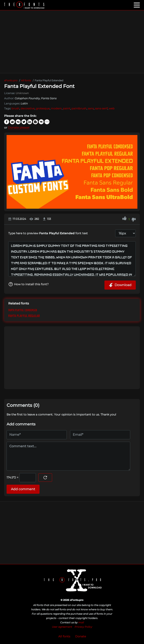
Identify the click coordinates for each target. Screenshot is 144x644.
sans (91, 108)
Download (120, 285)
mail (81, 622)
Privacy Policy (83, 627)
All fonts (64, 636)
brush (15, 108)
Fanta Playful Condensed (23, 310)
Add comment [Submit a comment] (23, 489)
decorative (28, 108)
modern (56, 108)
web (112, 108)
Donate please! (19, 128)
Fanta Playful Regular (24, 316)
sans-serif (101, 108)
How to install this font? (28, 284)
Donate (81, 636)
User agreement (62, 627)
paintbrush (79, 108)
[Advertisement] (72, 42)
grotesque (43, 108)
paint (67, 108)
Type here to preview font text (48, 233)
